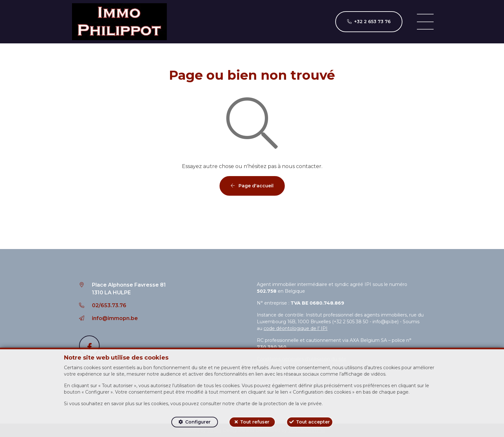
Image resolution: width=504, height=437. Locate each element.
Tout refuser (255, 422)
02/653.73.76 (109, 305)
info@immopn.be (115, 318)
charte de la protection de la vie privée (279, 404)
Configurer (198, 422)
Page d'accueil (252, 186)
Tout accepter (313, 422)
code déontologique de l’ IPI (296, 328)
